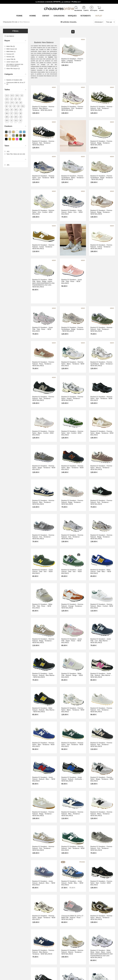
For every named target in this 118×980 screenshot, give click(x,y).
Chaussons (59, 16)
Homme (33, 16)
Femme (19, 16)
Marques (72, 16)
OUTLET (99, 16)
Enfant (46, 16)
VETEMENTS (85, 16)
